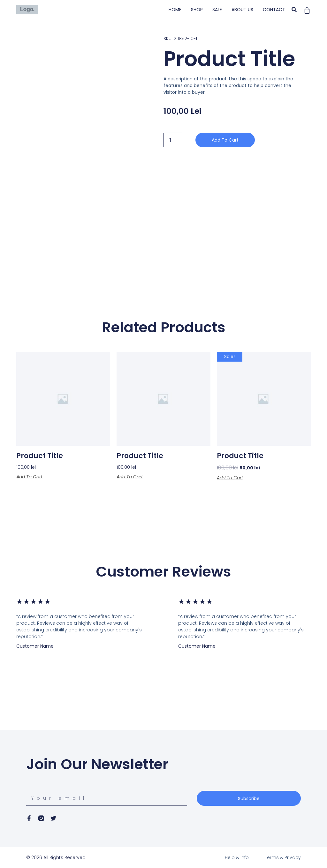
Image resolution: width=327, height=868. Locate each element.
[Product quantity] (173, 140)
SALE (217, 10)
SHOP (197, 10)
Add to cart (225, 140)
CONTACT (274, 10)
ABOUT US (242, 10)
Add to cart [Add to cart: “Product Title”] (29, 477)
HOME (175, 10)
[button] (294, 10)
